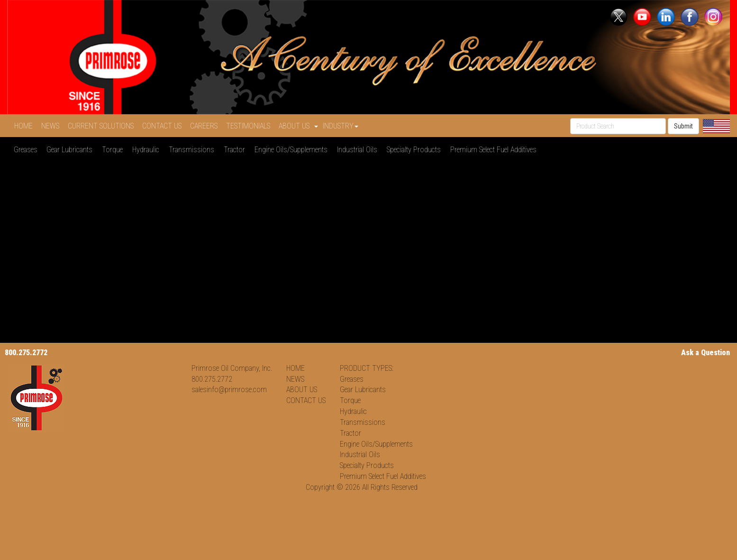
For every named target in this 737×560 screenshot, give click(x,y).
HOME (25, 126)
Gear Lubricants (71, 150)
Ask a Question (705, 353)
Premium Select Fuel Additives (495, 150)
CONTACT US (164, 126)
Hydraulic (148, 150)
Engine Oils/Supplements (293, 150)
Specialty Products (416, 150)
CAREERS (206, 126)
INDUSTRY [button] (341, 126)
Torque (114, 150)
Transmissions (193, 150)
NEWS (52, 126)
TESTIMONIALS (250, 126)
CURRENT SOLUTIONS (103, 126)
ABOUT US (302, 390)
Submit (683, 126)
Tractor (236, 150)
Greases (27, 150)
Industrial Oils (359, 150)
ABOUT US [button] (298, 126)
